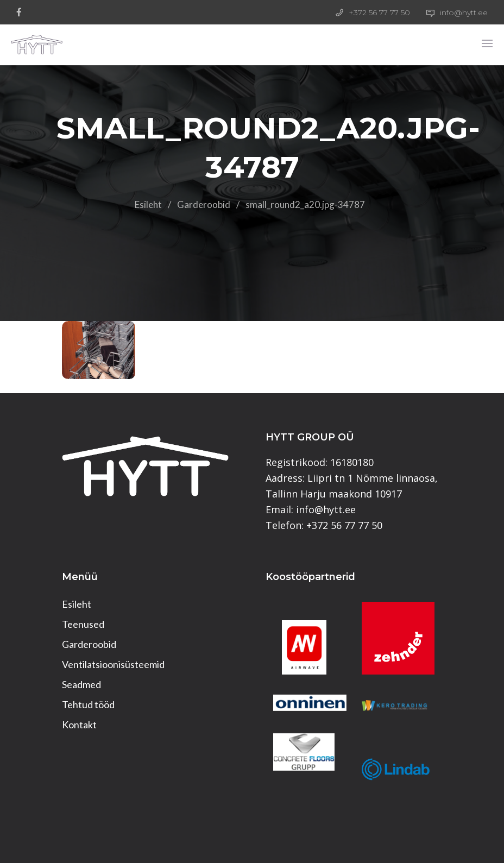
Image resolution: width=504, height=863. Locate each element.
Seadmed (81, 684)
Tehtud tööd (88, 704)
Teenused (83, 624)
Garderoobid (204, 204)
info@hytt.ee (464, 12)
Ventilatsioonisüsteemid (113, 664)
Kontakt (79, 725)
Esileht (148, 204)
